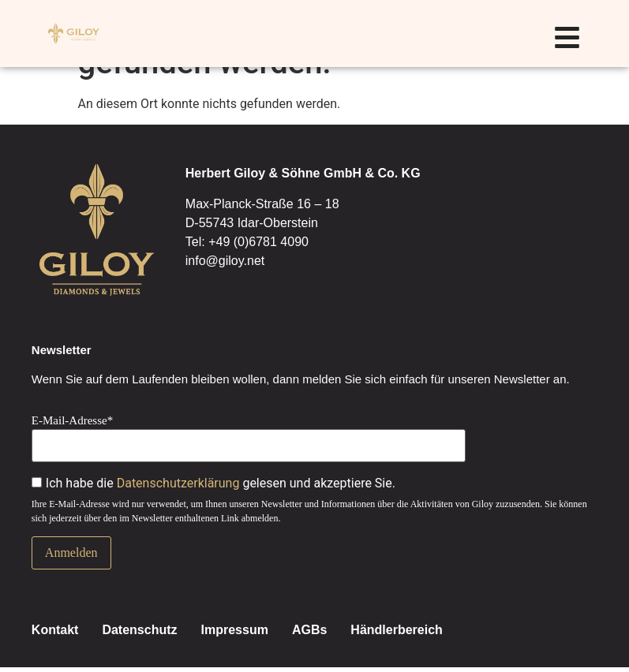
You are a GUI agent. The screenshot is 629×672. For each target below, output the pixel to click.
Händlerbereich (396, 630)
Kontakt (55, 630)
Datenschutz (139, 630)
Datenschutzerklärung (178, 483)
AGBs (309, 630)
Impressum (235, 630)
